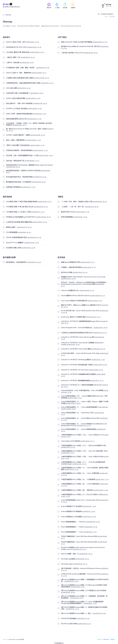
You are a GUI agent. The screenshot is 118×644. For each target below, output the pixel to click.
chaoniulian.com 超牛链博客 (16, 639)
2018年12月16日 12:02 (31, 243)
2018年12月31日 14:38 (33, 99)
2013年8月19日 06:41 (80, 564)
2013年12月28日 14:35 (38, 135)
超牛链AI (6, 4)
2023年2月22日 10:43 (34, 238)
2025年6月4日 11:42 (38, 212)
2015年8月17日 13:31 (84, 426)
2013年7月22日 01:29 (82, 212)
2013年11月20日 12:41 (40, 151)
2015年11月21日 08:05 (73, 404)
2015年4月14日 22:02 (68, 447)
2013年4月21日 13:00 (28, 187)
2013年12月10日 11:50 (33, 140)
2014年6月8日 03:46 (91, 527)
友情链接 (112, 639)
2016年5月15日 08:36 (40, 104)
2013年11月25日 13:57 (37, 145)
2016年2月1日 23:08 (98, 360)
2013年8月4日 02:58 (40, 177)
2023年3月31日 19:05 (34, 262)
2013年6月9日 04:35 (77, 598)
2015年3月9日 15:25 (68, 453)
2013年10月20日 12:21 (32, 161)
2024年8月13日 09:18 (28, 57)
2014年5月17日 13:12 (79, 549)
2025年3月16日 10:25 (34, 47)
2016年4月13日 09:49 (100, 328)
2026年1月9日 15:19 (32, 42)
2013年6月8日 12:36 (90, 604)
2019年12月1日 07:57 (89, 267)
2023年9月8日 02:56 (24, 232)
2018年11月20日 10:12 (97, 296)
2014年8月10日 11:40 (89, 507)
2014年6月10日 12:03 (93, 522)
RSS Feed (106, 639)
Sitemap (100, 639)
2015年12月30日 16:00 (34, 109)
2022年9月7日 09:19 (92, 207)
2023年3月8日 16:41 (47, 83)
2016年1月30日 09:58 (100, 365)
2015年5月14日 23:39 (34, 119)
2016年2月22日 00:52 (98, 349)
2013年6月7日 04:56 (99, 614)
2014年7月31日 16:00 (89, 517)
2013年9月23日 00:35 (13, 167)
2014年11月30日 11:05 (101, 490)
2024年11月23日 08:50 (43, 217)
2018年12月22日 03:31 (87, 291)
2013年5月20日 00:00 (39, 182)
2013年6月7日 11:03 (72, 609)
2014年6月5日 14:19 (90, 532)
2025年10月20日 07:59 (100, 42)
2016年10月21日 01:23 (93, 317)
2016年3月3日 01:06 (73, 345)
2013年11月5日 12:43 (46, 156)
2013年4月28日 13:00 (28, 248)
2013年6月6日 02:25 (83, 619)
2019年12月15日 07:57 (87, 262)
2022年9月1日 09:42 (37, 93)
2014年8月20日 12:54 (19, 125)
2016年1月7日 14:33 (97, 381)
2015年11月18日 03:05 (68, 409)
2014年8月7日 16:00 (89, 512)
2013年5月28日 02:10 (84, 624)
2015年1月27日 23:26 (71, 470)
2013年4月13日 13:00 (80, 217)
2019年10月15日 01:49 (80, 273)
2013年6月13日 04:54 (71, 581)
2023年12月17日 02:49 (24, 227)
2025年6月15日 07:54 (41, 207)
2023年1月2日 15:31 (24, 88)
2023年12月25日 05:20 (39, 222)
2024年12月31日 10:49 (37, 52)
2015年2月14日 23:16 (79, 464)
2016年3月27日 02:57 (100, 333)
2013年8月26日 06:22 (82, 559)
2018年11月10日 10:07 (95, 301)
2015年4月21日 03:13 (87, 441)
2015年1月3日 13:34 (102, 480)
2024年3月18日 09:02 (91, 53)
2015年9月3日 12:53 (40, 114)
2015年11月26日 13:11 (75, 398)
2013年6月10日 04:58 (68, 593)
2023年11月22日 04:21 (42, 78)
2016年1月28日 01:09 (96, 370)
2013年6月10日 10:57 (78, 587)
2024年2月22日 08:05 (100, 202)
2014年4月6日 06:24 (86, 554)
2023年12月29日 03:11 (39, 73)
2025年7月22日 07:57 (44, 202)
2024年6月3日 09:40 (43, 68)
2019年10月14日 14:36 (68, 279)
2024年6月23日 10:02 (27, 63)
